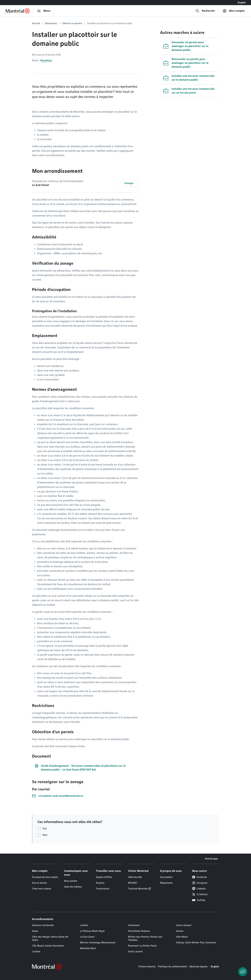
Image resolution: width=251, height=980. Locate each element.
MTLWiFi (133, 883)
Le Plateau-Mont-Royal (92, 931)
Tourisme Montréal (138, 889)
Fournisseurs (103, 889)
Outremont (134, 925)
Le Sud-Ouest (87, 937)
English (242, 3)
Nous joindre (71, 881)
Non (45, 835)
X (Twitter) (200, 894)
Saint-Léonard (184, 925)
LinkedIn (199, 889)
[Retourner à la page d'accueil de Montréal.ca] (18, 11)
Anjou (35, 931)
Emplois (100, 883)
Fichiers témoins (147, 967)
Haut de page (211, 859)
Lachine (36, 952)
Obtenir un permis (72, 23)
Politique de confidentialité (173, 967)
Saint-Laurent (135, 952)
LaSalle (84, 925)
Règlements (166, 883)
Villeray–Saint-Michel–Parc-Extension (196, 943)
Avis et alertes (40, 883)
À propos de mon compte (45, 877)
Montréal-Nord (88, 948)
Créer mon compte (42, 889)
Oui (45, 829)
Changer (129, 183)
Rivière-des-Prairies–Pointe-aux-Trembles (145, 938)
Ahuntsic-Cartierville (43, 925)
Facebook (199, 877)
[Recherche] (205, 11)
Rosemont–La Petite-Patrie (142, 946)
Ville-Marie (182, 937)
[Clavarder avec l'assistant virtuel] (243, 972)
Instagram (200, 883)
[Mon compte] (234, 11)
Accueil (36, 23)
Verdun (180, 931)
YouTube (199, 900)
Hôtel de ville (135, 877)
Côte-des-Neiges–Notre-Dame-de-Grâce (51, 938)
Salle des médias (73, 887)
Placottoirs (46, 60)
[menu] (44, 11)
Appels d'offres (104, 877)
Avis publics (166, 877)
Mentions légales (199, 967)
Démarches (51, 23)
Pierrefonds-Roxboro (139, 931)
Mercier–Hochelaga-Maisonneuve (98, 943)
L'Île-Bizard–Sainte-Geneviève (48, 946)
